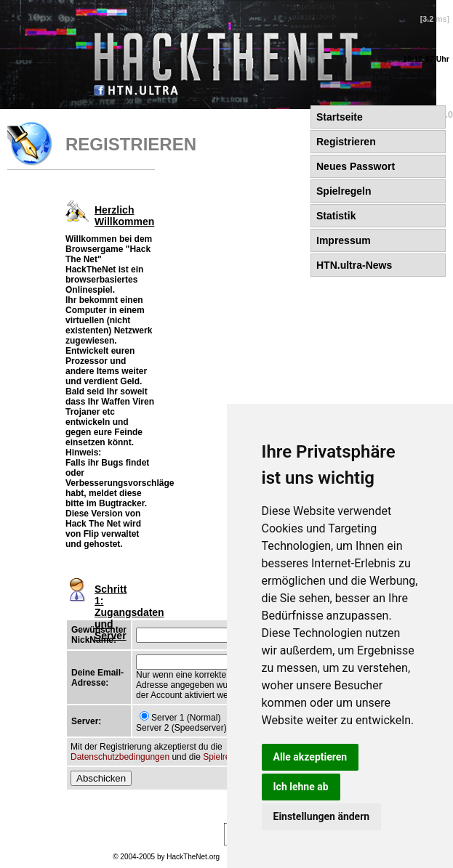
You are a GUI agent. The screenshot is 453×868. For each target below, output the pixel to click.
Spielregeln (225, 757)
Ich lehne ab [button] (301, 787)
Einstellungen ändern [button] (322, 816)
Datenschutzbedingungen (120, 757)
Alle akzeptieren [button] (310, 757)
